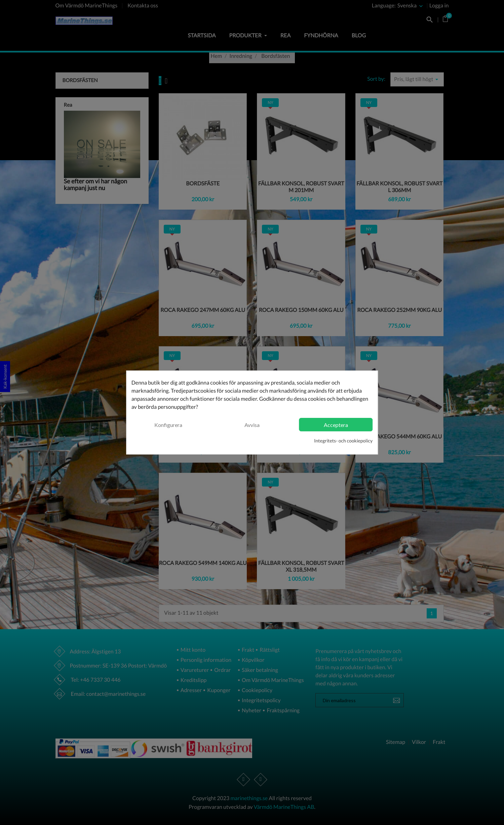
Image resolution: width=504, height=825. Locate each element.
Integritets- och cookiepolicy (343, 441)
